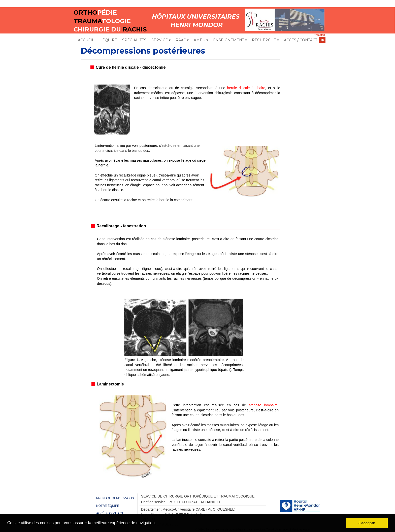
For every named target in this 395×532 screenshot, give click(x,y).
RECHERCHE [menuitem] (265, 40)
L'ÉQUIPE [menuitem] (108, 40)
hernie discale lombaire (246, 88)
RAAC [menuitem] (182, 40)
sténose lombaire (263, 405)
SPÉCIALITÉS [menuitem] (134, 40)
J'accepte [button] (367, 523)
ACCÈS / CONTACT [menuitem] (301, 40)
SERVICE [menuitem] (161, 40)
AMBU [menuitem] (201, 40)
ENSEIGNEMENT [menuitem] (230, 40)
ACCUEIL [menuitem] (86, 40)
